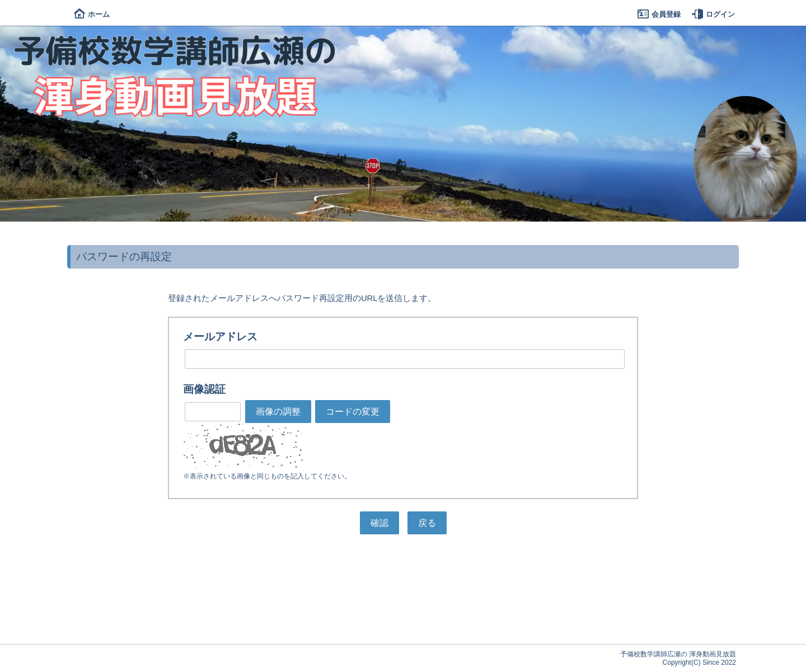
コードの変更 (353, 412)
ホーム (92, 14)
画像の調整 (278, 412)
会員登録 (659, 14)
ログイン (713, 14)
